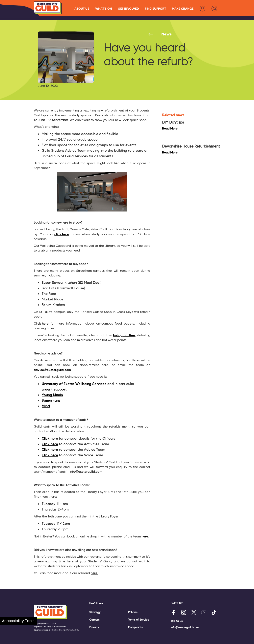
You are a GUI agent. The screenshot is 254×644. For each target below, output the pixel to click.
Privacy (94, 627)
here (145, 536)
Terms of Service (139, 620)
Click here (41, 323)
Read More (170, 128)
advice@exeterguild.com (52, 370)
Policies (133, 612)
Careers (94, 620)
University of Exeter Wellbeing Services (74, 384)
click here (62, 234)
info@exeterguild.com (185, 627)
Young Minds (52, 395)
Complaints (135, 627)
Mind (46, 406)
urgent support (54, 389)
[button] (82, 9)
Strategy (95, 612)
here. (94, 573)
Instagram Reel (124, 335)
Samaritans (51, 400)
